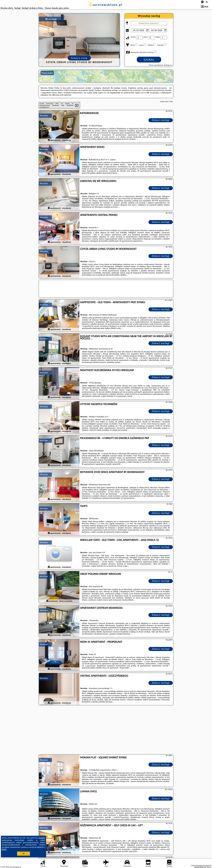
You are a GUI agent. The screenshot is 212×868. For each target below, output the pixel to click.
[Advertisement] (106, 730)
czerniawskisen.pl (106, 5)
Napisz (209, 867)
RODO (4, 849)
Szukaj (149, 60)
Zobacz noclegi (161, 120)
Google (42, 838)
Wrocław (44, 116)
